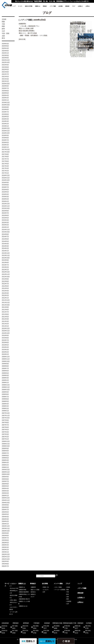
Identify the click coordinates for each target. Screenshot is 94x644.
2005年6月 (5, 484)
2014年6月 (5, 239)
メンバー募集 (58, 584)
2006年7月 (5, 453)
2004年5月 (5, 514)
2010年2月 (5, 352)
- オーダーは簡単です (10, 604)
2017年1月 (5, 173)
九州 (3, 31)
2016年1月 (5, 201)
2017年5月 (5, 164)
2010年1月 (5, 354)
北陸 (3, 36)
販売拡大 (33, 592)
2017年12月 (6, 149)
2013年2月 (5, 267)
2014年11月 (6, 230)
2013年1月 (5, 270)
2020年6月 (5, 91)
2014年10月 (6, 232)
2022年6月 (5, 67)
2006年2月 (5, 465)
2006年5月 (5, 458)
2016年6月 (5, 190)
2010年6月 (5, 343)
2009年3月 (5, 378)
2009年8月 (5, 366)
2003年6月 (5, 540)
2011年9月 (5, 307)
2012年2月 (5, 295)
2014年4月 (5, 244)
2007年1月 (5, 439)
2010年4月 (5, 347)
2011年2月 (5, 324)
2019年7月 (5, 112)
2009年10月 (6, 361)
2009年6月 (5, 371)
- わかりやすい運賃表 (10, 601)
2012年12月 (6, 272)
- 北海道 (68, 587)
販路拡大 (33, 594)
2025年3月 (5, 48)
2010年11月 (6, 331)
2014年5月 (5, 241)
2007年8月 (5, 423)
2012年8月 (5, 281)
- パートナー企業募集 (60, 590)
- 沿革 (44, 592)
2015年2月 (5, 225)
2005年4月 (5, 488)
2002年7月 (5, 566)
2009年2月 (5, 380)
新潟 (3, 38)
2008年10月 (6, 390)
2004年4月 (5, 517)
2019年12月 (6, 102)
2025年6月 (5, 46)
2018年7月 (5, 140)
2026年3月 (5, 44)
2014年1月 (5, 251)
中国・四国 (6, 33)
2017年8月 (5, 157)
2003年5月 (5, 543)
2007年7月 (5, 425)
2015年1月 (5, 227)
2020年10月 (6, 84)
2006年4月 (5, 460)
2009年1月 (5, 383)
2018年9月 (5, 135)
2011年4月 (5, 319)
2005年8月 (5, 479)
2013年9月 (5, 260)
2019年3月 (5, 121)
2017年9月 (5, 154)
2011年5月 (5, 317)
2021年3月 (5, 79)
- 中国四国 (68, 601)
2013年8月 (5, 263)
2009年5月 (5, 373)
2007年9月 (5, 420)
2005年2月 (5, 493)
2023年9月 (5, 55)
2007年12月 (6, 413)
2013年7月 (5, 265)
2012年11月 (6, 274)
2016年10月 (6, 180)
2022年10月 (6, 62)
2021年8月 (5, 72)
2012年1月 (5, 298)
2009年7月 (5, 368)
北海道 (4, 19)
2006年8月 (5, 451)
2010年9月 (5, 335)
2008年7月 (5, 397)
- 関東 (67, 590)
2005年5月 (5, 486)
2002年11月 (6, 557)
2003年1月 (5, 552)
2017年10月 (6, 152)
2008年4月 (5, 404)
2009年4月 (5, 375)
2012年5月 (5, 288)
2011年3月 (5, 321)
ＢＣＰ (33, 597)
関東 (3, 22)
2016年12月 (6, 175)
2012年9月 (5, 279)
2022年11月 (6, 60)
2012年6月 (5, 286)
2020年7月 (5, 88)
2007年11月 (6, 416)
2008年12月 (6, 385)
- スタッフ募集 (58, 587)
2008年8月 (5, 394)
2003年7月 (5, 538)
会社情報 (60, 6)
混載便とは (38, 6)
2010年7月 (5, 340)
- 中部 (67, 592)
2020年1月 (5, 100)
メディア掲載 (53, 6)
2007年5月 (5, 430)
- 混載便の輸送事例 (23, 592)
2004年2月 (5, 521)
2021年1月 (5, 81)
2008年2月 (5, 408)
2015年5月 (5, 218)
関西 (3, 26)
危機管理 (33, 587)
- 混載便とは (22, 587)
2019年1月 (5, 126)
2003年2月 (5, 550)
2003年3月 (5, 547)
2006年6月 (5, 456)
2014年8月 (5, 234)
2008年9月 (5, 392)
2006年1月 (5, 467)
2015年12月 (6, 204)
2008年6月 (5, 399)
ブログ (74, 6)
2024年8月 (5, 51)
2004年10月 (6, 503)
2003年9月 (5, 533)
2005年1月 (5, 496)
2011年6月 (5, 314)
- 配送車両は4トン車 (10, 592)
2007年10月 (6, 418)
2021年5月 (5, 77)
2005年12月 (6, 470)
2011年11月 (6, 303)
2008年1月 (5, 411)
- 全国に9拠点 (8, 597)
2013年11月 (6, 255)
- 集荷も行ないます (10, 599)
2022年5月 (5, 69)
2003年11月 (6, 528)
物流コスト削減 (35, 590)
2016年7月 (5, 187)
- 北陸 (67, 597)
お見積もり (80, 6)
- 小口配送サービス (10, 587)
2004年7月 (5, 510)
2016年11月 (6, 178)
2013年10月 (6, 258)
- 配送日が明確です (10, 594)
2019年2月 (5, 124)
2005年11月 (6, 472)
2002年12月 (6, 554)
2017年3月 (5, 168)
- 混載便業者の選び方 (24, 599)
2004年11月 (6, 500)
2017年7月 (5, 159)
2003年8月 (5, 536)
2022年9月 (5, 65)
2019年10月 (6, 105)
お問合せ (88, 6)
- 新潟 (67, 594)
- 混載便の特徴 (22, 590)
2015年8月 (5, 211)
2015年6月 (5, 215)
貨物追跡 (67, 6)
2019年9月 (5, 107)
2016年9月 (5, 182)
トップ (14, 6)
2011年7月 (5, 312)
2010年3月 (5, 350)
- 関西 (67, 599)
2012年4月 (5, 291)
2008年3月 (5, 406)
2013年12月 (6, 253)
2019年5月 (5, 117)
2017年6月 (5, 161)
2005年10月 (6, 474)
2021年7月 (5, 74)
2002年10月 (6, 559)
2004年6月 (5, 512)
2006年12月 (6, 441)
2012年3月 (5, 293)
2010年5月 (5, 345)
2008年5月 (5, 401)
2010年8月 (5, 338)
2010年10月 (6, 333)
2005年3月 (5, 491)
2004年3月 (5, 519)
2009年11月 (6, 359)
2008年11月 (6, 387)
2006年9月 (5, 448)
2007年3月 (5, 434)
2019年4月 (5, 119)
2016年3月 (5, 197)
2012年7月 (5, 284)
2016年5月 (5, 192)
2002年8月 (5, 564)
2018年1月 (5, 147)
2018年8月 (5, 138)
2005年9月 (5, 477)
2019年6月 (5, 114)
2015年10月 (6, 208)
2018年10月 (6, 133)
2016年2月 (5, 199)
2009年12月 (6, 357)
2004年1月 (5, 524)
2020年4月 (5, 95)
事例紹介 (45, 6)
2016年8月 (5, 185)
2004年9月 (5, 505)
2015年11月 (6, 206)
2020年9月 (5, 86)
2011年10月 (6, 305)
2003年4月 (5, 545)
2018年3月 (5, 145)
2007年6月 (5, 427)
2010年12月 (6, 328)
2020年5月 (5, 93)
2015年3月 (5, 222)
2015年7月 (5, 213)
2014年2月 (5, 248)
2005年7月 (5, 481)
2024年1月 (5, 53)
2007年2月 (5, 437)
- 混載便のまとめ (23, 606)
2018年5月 (5, 142)
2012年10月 (6, 277)
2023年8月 (5, 58)
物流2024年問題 (29, 6)
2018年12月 (6, 128)
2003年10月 (6, 531)
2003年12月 (6, 526)
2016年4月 (5, 194)
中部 (3, 24)
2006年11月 (6, 444)
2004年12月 (6, 498)
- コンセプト (45, 590)
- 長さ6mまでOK (9, 590)
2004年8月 (5, 507)
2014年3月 (5, 246)
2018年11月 (6, 131)
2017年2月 (5, 171)
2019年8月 (5, 109)
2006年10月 (6, 446)
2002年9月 (5, 561)
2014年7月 (5, 237)
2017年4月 (5, 166)
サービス (20, 6)
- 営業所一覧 (45, 587)
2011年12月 (6, 300)
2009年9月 (5, 364)
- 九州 (67, 604)
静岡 (3, 29)
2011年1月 (5, 326)
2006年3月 (5, 463)
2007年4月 (5, 432)
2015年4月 (5, 220)
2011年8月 (5, 310)
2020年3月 (5, 98)
